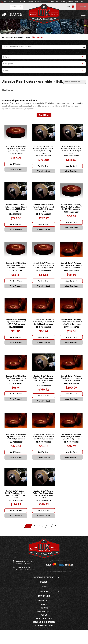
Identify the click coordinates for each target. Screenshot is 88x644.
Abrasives (19, 37)
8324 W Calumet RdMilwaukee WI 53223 (24, 576)
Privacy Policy (44, 632)
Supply (44, 600)
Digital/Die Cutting (44, 591)
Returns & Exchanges (44, 636)
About (44, 618)
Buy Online (44, 610)
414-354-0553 (28, 581)
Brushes (29, 37)
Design (44, 596)
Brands (6, 70)
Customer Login (44, 639)
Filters (6, 57)
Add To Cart (16, 166)
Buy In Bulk (44, 615)
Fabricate (44, 605)
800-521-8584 (30, 583)
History (44, 622)
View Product (16, 171)
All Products (7, 37)
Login (68, 6)
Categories (8, 64)
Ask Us (44, 629)
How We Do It (44, 625)
